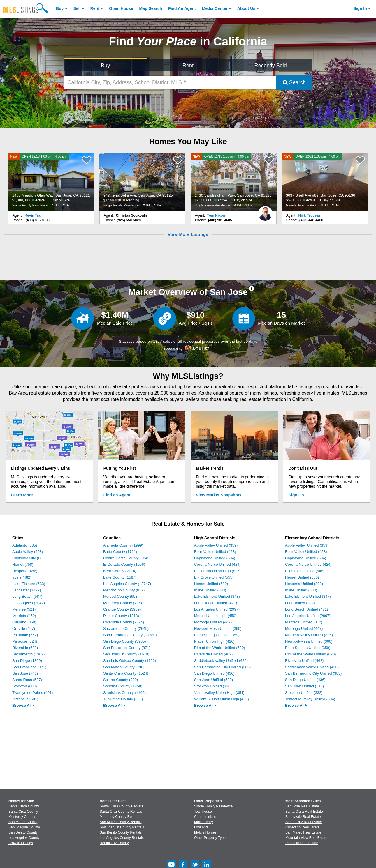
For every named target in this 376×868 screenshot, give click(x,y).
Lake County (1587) (120, 577)
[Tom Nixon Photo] (265, 211)
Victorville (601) (25, 699)
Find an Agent (117, 495)
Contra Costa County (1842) (127, 558)
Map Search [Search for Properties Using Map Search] (151, 8)
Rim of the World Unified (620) (220, 648)
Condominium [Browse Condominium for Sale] (205, 817)
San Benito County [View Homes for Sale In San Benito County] (23, 832)
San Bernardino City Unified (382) (222, 667)
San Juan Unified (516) (304, 686)
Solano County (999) (121, 680)
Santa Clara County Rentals (121, 806)
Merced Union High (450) (215, 616)
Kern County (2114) (120, 571)
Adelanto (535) (25, 545)
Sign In (360, 8)
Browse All (23, 705)
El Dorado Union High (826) (217, 571)
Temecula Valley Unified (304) (310, 699)
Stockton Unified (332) (304, 693)
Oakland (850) (24, 622)
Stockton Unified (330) (213, 686)
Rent (95, 8)
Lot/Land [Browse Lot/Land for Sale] (201, 827)
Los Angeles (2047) (29, 603)
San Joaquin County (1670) (126, 654)
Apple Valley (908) (28, 552)
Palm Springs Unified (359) (217, 635)
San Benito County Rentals (121, 832)
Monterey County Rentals (119, 817)
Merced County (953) (121, 596)
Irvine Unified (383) (210, 590)
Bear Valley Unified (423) (215, 552)
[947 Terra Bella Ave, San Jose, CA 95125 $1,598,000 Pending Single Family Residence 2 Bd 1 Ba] (143, 182)
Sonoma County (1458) (123, 686)
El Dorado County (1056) (124, 564)
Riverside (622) (25, 648)
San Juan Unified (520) (214, 680)
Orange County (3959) (122, 609)
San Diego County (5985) (125, 641)
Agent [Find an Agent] (182, 8)
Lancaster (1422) (27, 590)
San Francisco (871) (29, 667)
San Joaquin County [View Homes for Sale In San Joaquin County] (24, 827)
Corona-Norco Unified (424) (217, 564)
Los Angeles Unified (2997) (217, 609)
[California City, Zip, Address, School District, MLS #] (170, 83)
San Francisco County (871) (127, 648)
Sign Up (296, 495)
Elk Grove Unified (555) (214, 577)
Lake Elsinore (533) (29, 584)
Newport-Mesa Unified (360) (218, 629)
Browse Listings (21, 843)
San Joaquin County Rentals (122, 827)
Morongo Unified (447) (213, 622)
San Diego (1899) (27, 661)
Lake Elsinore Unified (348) (217, 596)
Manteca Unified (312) (304, 622)
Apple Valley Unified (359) (216, 545)
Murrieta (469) (24, 616)
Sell (77, 8)
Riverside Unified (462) (213, 654)
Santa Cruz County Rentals (121, 812)
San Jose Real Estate (302, 806)
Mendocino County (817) (124, 590)
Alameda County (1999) (123, 545)
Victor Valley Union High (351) (219, 693)
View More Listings (188, 234)
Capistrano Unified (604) (215, 558)
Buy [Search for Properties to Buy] (105, 66)
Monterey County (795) (123, 603)
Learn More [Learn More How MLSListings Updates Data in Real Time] (22, 495)
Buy (60, 8)
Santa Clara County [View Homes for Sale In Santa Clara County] (24, 806)
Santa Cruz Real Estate (304, 822)
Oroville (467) (24, 629)
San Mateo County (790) (124, 667)
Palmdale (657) (25, 635)
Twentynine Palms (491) (32, 693)
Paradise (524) (25, 641)
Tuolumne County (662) (123, 699)
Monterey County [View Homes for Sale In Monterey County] (22, 817)
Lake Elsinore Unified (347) (308, 596)
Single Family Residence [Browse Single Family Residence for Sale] (213, 806)
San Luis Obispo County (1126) (130, 661)
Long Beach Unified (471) (216, 603)
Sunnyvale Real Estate (303, 817)
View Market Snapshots (219, 495)
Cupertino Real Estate (302, 827)
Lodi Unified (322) (300, 603)
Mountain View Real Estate (306, 838)
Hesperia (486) (25, 571)
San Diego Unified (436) (214, 673)
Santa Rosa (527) (27, 680)
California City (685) (29, 558)
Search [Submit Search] (294, 82)
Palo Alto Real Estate (302, 843)
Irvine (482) (22, 577)
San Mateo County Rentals (121, 822)
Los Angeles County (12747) (127, 584)
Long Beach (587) (27, 596)
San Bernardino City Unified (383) (313, 673)
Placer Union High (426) (214, 641)
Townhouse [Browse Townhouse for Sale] (203, 812)
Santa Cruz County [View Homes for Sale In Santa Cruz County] (23, 812)
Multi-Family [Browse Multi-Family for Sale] (204, 822)
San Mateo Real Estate (303, 832)
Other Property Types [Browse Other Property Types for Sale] (211, 838)
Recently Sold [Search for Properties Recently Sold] (271, 66)
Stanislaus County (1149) (124, 693)
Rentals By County (114, 843)
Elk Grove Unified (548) (305, 571)
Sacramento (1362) (28, 654)
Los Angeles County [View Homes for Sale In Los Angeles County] (24, 838)
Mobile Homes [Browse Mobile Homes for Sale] (205, 832)
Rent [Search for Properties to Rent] (188, 66)
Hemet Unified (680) (211, 584)
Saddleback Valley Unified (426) (221, 661)
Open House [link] (121, 8)
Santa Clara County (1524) (126, 673)
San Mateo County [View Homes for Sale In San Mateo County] (23, 822)
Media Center (215, 8)
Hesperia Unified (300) (304, 584)
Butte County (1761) (120, 552)
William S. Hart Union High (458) (222, 699)
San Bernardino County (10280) (130, 635)
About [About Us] (246, 8)
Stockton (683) (25, 686)
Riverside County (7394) (124, 622)
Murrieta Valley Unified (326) (309, 635)
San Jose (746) (25, 673)
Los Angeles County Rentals (122, 838)
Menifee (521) (24, 609)
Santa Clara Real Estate (304, 812)
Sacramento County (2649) (126, 629)
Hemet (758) (23, 564)
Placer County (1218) (121, 616)
